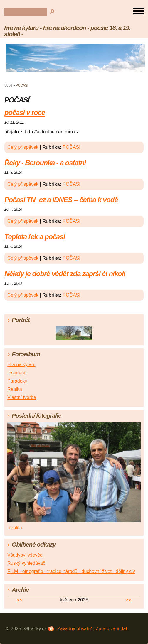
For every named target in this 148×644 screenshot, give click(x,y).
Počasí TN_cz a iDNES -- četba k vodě (61, 200)
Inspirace (17, 373)
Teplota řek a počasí (35, 237)
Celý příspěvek (23, 147)
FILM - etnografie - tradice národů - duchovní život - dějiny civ (71, 571)
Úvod (8, 85)
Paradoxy (17, 381)
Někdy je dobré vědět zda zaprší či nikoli (65, 274)
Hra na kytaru (21, 365)
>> (128, 600)
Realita (15, 389)
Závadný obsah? (75, 629)
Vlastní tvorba (22, 397)
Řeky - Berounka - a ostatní (45, 163)
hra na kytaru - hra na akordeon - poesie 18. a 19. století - (67, 31)
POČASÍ (71, 147)
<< (20, 600)
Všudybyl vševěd (25, 555)
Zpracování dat (111, 629)
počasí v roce (25, 113)
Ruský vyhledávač (26, 563)
